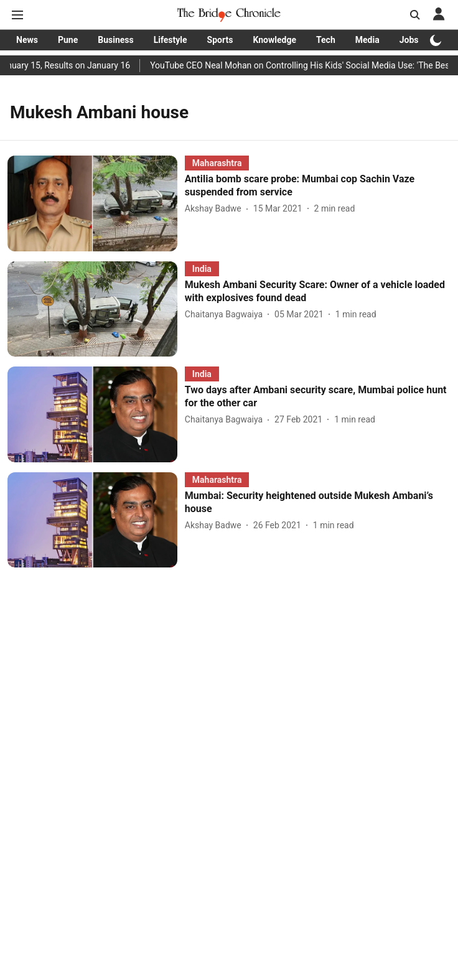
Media (367, 40)
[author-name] (216, 209)
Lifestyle (171, 40)
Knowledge (274, 40)
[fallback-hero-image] (96, 203)
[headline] (318, 186)
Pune (68, 40)
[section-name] (217, 163)
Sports (220, 40)
